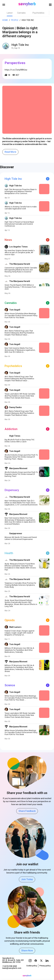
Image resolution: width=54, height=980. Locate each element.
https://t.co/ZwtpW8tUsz (16, 70)
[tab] (10, 13)
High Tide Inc (28, 20)
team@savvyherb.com (12, 971)
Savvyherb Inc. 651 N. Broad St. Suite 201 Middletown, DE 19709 (13, 963)
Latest (10, 13)
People (15, 20)
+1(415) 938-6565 (10, 969)
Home (5, 20)
